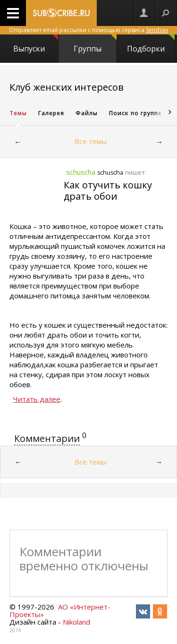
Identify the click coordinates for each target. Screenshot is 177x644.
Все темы (91, 141)
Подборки (151, 44)
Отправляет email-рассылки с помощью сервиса (88, 30)
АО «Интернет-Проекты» (60, 610)
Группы (95, 44)
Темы (18, 113)
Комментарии (47, 438)
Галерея (51, 113)
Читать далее (37, 399)
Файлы (87, 113)
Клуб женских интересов (67, 87)
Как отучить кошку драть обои (108, 191)
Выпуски (35, 44)
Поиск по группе (135, 113)
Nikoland (76, 622)
